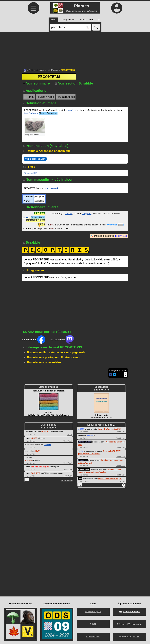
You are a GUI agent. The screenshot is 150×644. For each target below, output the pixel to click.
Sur (34, 339)
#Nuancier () (115, 225)
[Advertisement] (75, 49)
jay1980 (81, 429)
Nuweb (137, 637)
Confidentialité (93, 637)
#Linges (28, 460)
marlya (81, 451)
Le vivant (40, 70)
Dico (31, 70)
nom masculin (52, 188)
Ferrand (90, 435)
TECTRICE (46, 432)
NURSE (34, 438)
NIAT (37, 451)
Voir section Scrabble (74, 83)
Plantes (55, 70)
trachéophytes (31, 113)
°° (40, 467)
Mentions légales (93, 612)
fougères (72, 110)
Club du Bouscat (85, 442)
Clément (47, 445)
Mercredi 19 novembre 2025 (110, 429)
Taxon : (48, 113)
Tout (65, 441)
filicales (26, 217)
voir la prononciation (35, 159)
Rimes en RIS (30, 173)
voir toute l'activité (67, 481)
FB (129, 624)
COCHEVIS (36, 473)
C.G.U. (93, 624)
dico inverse (121, 236)
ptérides (69, 214)
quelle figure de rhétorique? (110, 478)
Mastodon (137, 624)
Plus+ (70, 435)
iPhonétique (83, 460)
